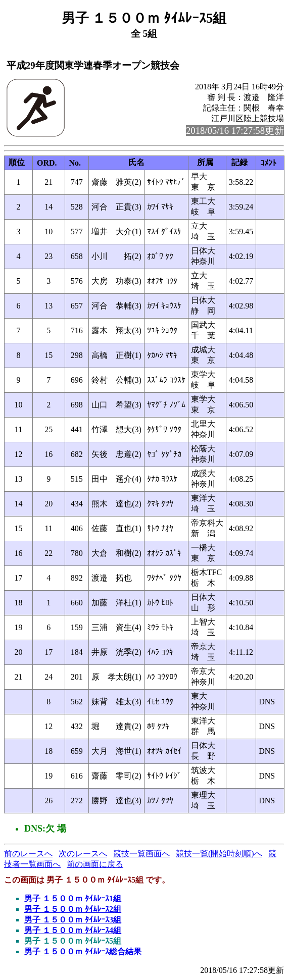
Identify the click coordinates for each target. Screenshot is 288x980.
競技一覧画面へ (141, 854)
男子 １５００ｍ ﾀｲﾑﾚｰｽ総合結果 (83, 951)
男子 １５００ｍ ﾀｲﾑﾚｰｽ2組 (73, 909)
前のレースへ (28, 854)
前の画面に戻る (95, 864)
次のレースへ (83, 854)
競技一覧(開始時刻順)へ (219, 854)
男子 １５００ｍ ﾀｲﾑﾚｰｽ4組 (73, 930)
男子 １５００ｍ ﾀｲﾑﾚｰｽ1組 (73, 898)
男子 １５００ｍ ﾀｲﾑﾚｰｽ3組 (73, 920)
